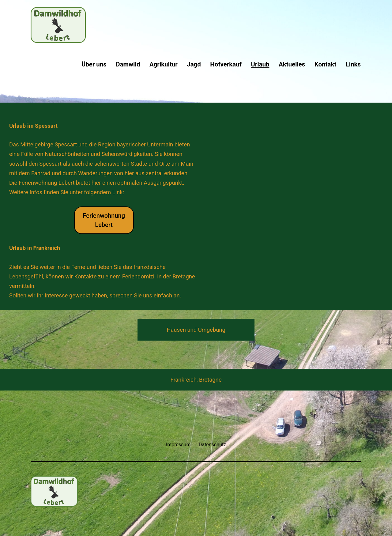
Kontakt (325, 64)
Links (353, 64)
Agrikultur (164, 64)
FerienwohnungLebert (104, 220)
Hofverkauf (226, 64)
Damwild (128, 64)
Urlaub (260, 64)
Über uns (94, 64)
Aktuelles (292, 64)
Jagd (194, 64)
